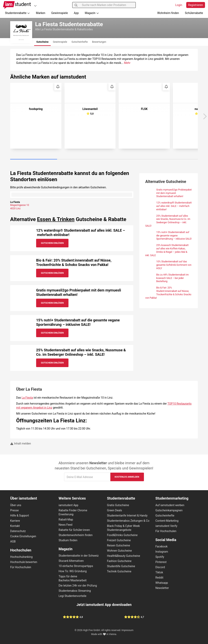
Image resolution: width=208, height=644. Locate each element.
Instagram (162, 552)
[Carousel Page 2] (81, 159)
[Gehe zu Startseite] (17, 5)
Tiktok (159, 572)
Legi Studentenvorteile (73, 596)
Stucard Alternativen (71, 561)
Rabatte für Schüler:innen (74, 530)
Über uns (16, 505)
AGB (13, 541)
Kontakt (15, 526)
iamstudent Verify (166, 526)
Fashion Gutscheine (119, 561)
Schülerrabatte (194, 13)
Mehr (127, 63)
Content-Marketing (167, 521)
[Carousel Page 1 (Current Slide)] (34, 159)
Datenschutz (18, 531)
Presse (14, 510)
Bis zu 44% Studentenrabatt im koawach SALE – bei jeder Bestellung (173, 278)
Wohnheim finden (168, 13)
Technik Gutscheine (119, 571)
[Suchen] (76, 5)
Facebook (162, 546)
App (76, 13)
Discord (160, 567)
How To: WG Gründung (73, 571)
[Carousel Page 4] (174, 159)
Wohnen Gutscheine (119, 551)
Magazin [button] (92, 13)
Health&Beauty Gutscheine (124, 556)
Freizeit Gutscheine (119, 540)
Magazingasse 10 (20, 205)
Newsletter (162, 588)
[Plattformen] (35, 6)
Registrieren (196, 5)
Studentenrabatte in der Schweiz (79, 556)
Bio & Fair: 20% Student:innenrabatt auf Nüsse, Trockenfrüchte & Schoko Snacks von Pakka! (74, 262)
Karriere (15, 521)
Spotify (160, 557)
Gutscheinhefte (165, 516)
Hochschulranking (21, 557)
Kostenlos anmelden (127, 477)
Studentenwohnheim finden (76, 535)
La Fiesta (27, 398)
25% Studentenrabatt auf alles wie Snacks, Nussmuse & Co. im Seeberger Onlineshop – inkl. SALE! (81, 352)
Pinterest (161, 562)
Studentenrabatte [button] (17, 13)
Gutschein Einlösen (52, 243)
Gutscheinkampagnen (169, 510)
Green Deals (114, 510)
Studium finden (68, 540)
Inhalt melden (21, 443)
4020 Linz (15, 208)
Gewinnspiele (60, 13)
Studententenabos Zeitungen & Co (128, 521)
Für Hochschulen (21, 567)
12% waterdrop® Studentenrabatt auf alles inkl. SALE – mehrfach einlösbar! (174, 206)
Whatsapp (162, 583)
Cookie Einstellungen (23, 536)
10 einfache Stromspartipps (76, 566)
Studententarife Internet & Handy (127, 516)
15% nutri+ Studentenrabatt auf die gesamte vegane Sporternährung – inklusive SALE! (78, 322)
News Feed (66, 525)
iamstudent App (69, 505)
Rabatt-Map (66, 520)
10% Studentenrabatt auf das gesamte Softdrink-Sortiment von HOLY (174, 265)
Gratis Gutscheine (118, 505)
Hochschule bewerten (24, 562)
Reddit (159, 578)
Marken (41, 13)
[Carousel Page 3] (127, 159)
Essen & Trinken (56, 219)
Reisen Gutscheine (118, 545)
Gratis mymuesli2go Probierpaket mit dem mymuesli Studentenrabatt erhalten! (174, 193)
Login (179, 5)
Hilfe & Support (20, 516)
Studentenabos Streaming (75, 591)
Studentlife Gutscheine (121, 566)
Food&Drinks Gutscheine (122, 535)
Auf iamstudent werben (170, 505)
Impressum (128, 630)
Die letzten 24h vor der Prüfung (78, 586)
